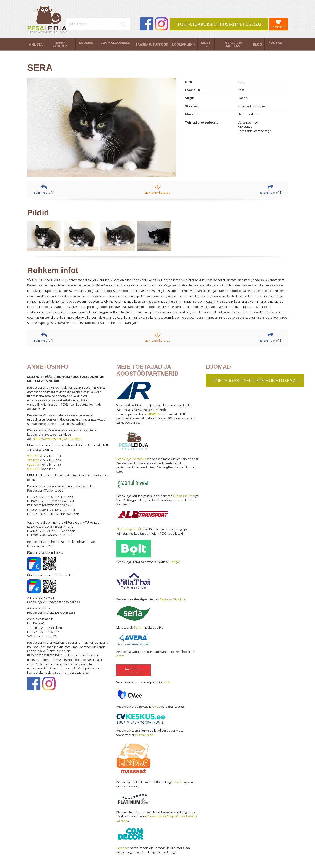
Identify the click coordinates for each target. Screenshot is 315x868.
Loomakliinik (184, 44)
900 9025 (33, 460)
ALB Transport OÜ (129, 529)
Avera (120, 656)
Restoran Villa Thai (173, 599)
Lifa (167, 682)
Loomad (86, 43)
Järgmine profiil (271, 189)
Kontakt (276, 43)
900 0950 (33, 456)
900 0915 (33, 465)
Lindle (178, 782)
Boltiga (174, 562)
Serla (137, 627)
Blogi (258, 44)
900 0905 (33, 469)
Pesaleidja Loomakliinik (133, 459)
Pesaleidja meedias (233, 44)
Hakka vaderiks (60, 44)
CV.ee (156, 707)
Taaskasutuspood (152, 44)
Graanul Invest (183, 496)
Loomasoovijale (115, 43)
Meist (206, 43)
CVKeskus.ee (144, 735)
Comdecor (123, 848)
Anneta (36, 44)
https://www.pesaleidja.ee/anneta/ (57, 439)
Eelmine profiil (44, 189)
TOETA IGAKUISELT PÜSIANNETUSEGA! (219, 24)
